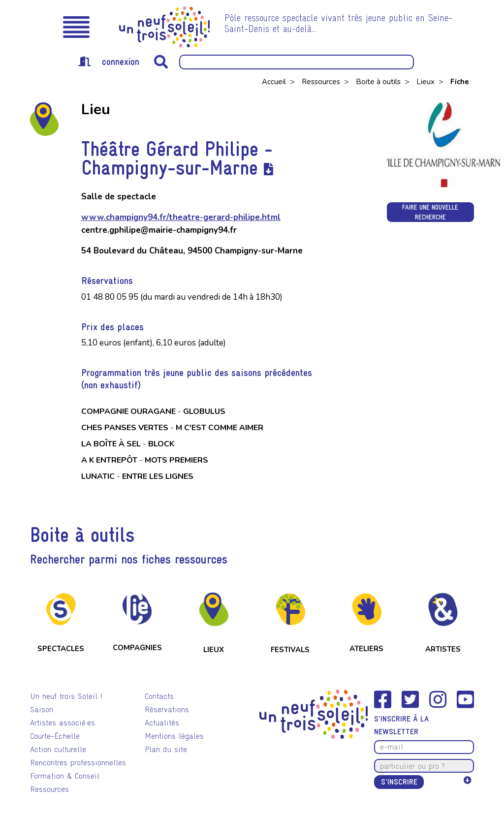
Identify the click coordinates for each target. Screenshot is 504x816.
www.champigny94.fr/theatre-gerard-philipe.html (181, 217)
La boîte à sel (111, 444)
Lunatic (98, 476)
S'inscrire (399, 782)
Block (161, 444)
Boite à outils (379, 82)
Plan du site (166, 749)
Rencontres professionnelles (78, 763)
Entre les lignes (158, 476)
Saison (42, 709)
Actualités (162, 723)
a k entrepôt (109, 460)
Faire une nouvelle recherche (430, 212)
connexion (109, 62)
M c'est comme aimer (220, 428)
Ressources (322, 82)
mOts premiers (176, 460)
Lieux (426, 82)
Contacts (159, 696)
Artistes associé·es (63, 723)
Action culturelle (58, 749)
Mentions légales (174, 736)
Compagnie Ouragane (128, 411)
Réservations (167, 709)
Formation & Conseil (65, 776)
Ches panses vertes (125, 428)
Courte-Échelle (55, 736)
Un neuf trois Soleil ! (66, 696)
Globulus (204, 411)
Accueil (275, 82)
